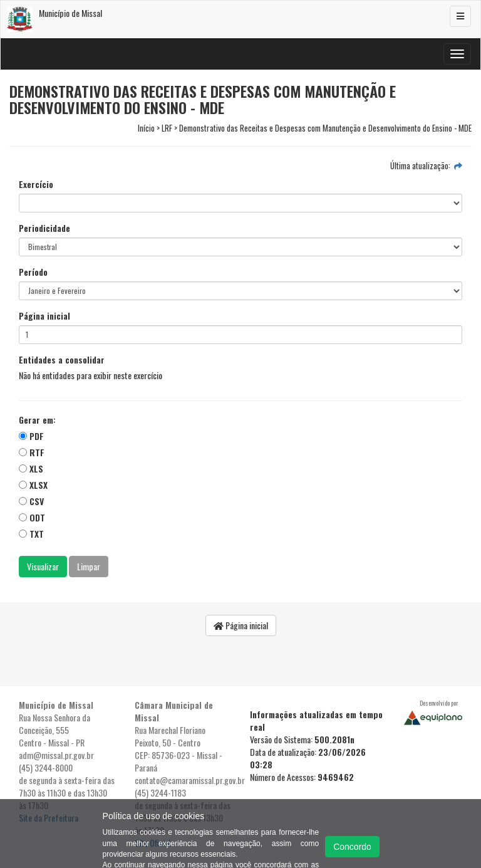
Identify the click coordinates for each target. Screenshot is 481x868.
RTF (32, 452)
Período (33, 272)
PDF (31, 436)
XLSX (33, 485)
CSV (31, 501)
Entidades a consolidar (62, 360)
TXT (31, 534)
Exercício (36, 184)
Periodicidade (44, 228)
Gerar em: (37, 420)
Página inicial (44, 316)
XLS (31, 468)
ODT (32, 517)
